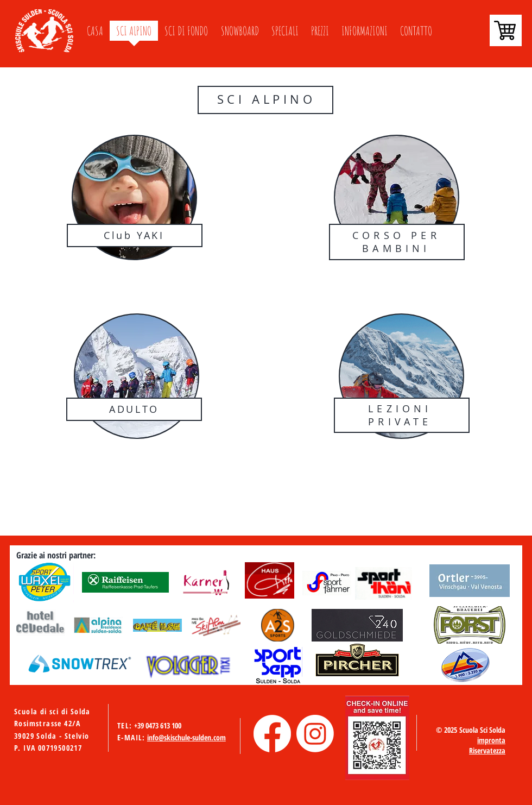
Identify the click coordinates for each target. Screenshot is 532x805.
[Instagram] (315, 734)
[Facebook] (272, 734)
